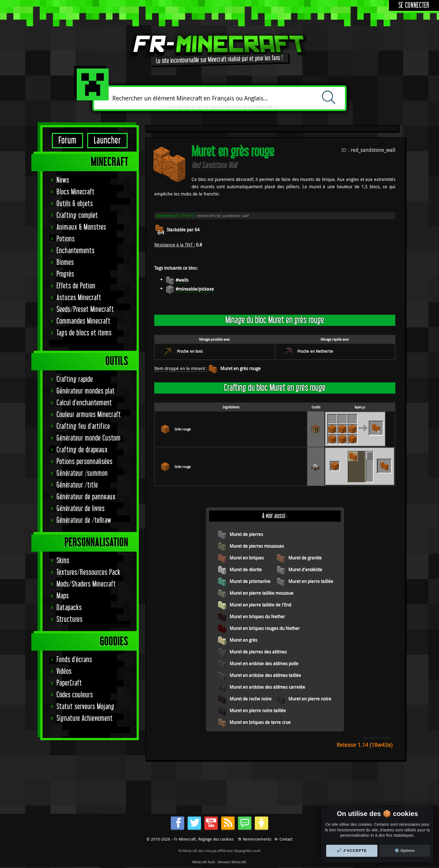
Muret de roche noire (251, 699)
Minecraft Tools (204, 862)
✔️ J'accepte (352, 851)
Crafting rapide (75, 379)
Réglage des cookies (216, 839)
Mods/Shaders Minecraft (86, 584)
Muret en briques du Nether (257, 617)
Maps (63, 596)
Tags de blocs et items (84, 333)
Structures (70, 619)
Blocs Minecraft (76, 192)
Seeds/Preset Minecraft (85, 310)
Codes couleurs (75, 695)
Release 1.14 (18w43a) (365, 745)
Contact (286, 839)
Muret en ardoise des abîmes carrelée (267, 687)
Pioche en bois (190, 351)
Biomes (65, 263)
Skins (63, 561)
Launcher (107, 141)
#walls (182, 280)
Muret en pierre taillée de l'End (260, 605)
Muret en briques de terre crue (260, 722)
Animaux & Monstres (81, 227)
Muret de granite (305, 558)
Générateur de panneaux (86, 497)
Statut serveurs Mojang (86, 707)
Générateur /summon (82, 473)
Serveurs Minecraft (232, 862)
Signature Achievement (85, 718)
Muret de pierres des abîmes (258, 652)
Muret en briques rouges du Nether (265, 628)
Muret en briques (247, 558)
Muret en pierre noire (310, 699)
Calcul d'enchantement (84, 403)
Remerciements (257, 839)
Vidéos (64, 671)
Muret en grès (243, 640)
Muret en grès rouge (240, 368)
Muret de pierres (246, 534)
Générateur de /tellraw (84, 520)
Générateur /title (77, 485)
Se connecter (414, 5)
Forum (67, 141)
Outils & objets (75, 204)
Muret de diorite (246, 570)
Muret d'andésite (305, 570)
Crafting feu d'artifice (83, 426)
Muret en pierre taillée (311, 581)
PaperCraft (69, 683)
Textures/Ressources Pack (88, 572)
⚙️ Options (405, 851)
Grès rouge (183, 429)
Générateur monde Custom (89, 438)
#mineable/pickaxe (195, 289)
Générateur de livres (81, 509)
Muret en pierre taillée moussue (261, 593)
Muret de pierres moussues (257, 546)
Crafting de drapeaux (82, 450)
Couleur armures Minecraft (89, 415)
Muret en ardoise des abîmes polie (264, 664)
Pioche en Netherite (315, 351)
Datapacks (69, 608)
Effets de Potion (76, 286)
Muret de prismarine (250, 581)
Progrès (65, 274)
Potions (66, 239)
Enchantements (76, 251)
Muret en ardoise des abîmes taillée (265, 675)
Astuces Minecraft (79, 298)
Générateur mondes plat (86, 391)
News (63, 180)
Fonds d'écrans (74, 660)
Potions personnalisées (85, 462)
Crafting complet (77, 216)
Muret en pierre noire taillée (258, 711)
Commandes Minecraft (84, 321)
